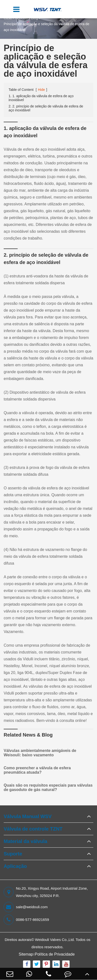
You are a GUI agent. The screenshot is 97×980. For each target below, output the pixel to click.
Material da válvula (25, 841)
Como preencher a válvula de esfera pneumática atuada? (37, 770)
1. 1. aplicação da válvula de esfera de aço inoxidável (41, 98)
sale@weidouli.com (26, 907)
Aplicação (15, 866)
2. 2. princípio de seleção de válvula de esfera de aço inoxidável (46, 108)
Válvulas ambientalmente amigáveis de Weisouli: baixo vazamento (40, 753)
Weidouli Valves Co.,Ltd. (55, 940)
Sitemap (26, 954)
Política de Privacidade (55, 954)
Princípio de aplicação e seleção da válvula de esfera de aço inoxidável (46, 27)
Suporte (13, 854)
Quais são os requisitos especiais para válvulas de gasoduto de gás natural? (48, 787)
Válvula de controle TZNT (33, 829)
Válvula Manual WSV (28, 816)
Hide (42, 90)
